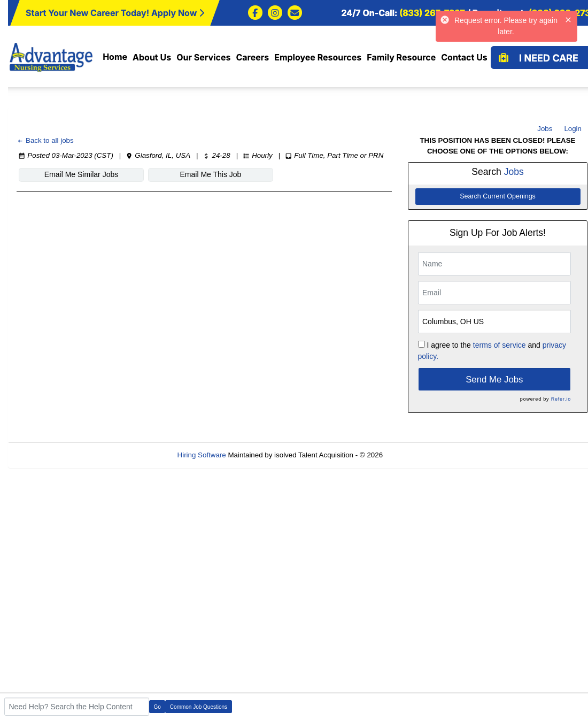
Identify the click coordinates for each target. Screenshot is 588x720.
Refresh (415, 455)
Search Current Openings (498, 196)
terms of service (500, 345)
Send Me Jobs (494, 380)
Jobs (545, 129)
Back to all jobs (45, 140)
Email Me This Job (211, 174)
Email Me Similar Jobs (81, 174)
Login (573, 129)
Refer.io (561, 399)
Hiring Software (202, 455)
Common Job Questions (199, 707)
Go (157, 707)
